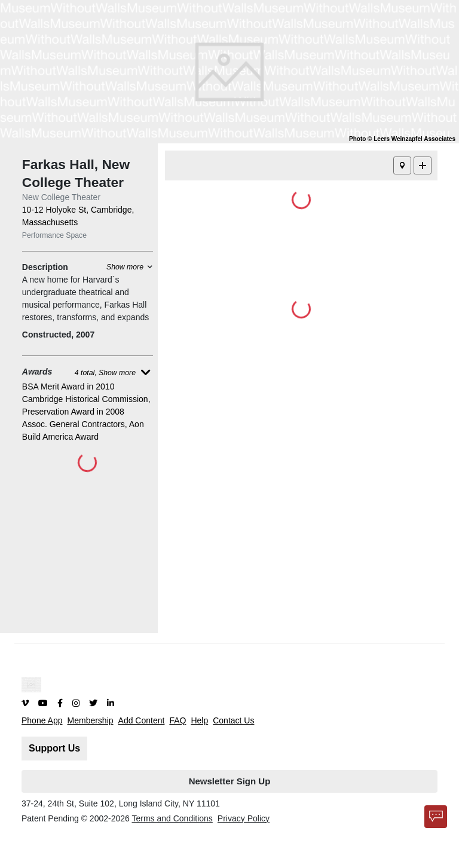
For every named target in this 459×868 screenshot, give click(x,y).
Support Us (54, 748)
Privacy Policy (244, 818)
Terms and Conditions (172, 818)
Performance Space (54, 235)
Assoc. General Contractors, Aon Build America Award (83, 430)
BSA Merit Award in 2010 (68, 387)
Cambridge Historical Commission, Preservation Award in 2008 (86, 405)
